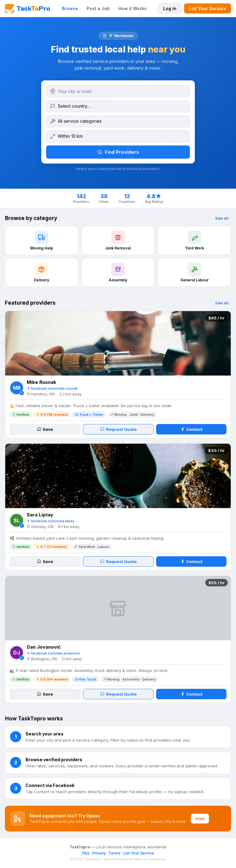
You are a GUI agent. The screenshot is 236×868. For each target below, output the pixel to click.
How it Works (132, 8)
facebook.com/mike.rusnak (52, 388)
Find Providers (118, 152)
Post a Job (98, 8)
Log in (170, 8)
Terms (114, 853)
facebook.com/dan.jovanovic (53, 653)
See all (222, 218)
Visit (200, 819)
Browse (70, 8)
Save (45, 429)
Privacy (99, 853)
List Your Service (208, 8)
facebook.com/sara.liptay (51, 521)
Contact (191, 429)
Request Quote (118, 429)
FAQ (86, 853)
